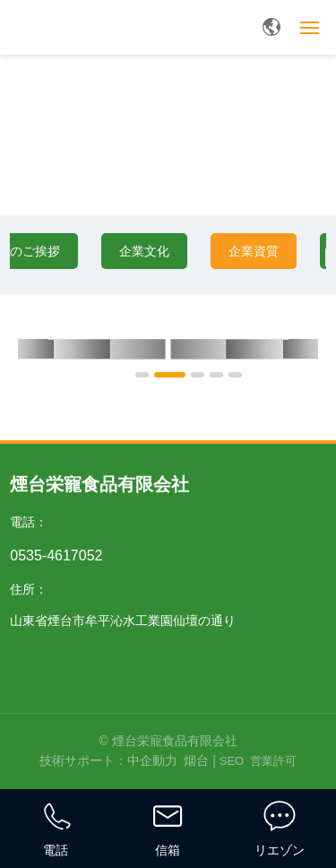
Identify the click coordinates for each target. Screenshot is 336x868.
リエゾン (280, 850)
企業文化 (144, 251)
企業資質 (254, 251)
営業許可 (273, 761)
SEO (232, 761)
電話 (56, 850)
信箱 (168, 850)
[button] (142, 375)
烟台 (196, 760)
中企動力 (152, 760)
